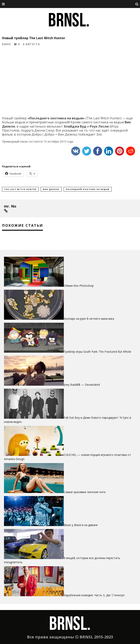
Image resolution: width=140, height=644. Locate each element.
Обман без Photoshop (79, 286)
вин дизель (51, 189)
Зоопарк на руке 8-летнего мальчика (89, 319)
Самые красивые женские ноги (85, 492)
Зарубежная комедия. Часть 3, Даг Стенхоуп (94, 595)
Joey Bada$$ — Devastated (82, 385)
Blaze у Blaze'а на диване (81, 525)
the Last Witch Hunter (20, 189)
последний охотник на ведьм (88, 189)
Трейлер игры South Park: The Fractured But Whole (98, 352)
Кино (6, 44)
